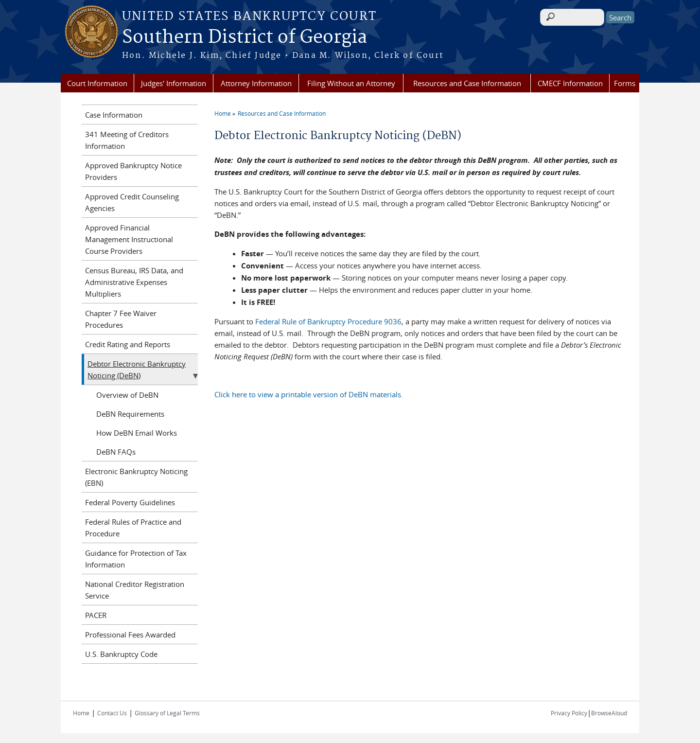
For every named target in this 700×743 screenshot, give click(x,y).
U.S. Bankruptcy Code (121, 654)
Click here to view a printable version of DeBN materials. (309, 394)
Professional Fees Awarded (130, 635)
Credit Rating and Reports (128, 344)
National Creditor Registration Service (135, 590)
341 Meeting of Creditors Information (127, 140)
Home (223, 113)
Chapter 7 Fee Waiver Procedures (121, 319)
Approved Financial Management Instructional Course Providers (129, 239)
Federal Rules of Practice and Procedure (133, 528)
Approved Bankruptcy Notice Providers (133, 171)
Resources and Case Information (467, 83)
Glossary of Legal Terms (167, 713)
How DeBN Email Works (137, 433)
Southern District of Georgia (245, 37)
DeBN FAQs (116, 452)
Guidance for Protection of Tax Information (136, 559)
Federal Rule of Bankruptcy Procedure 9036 (328, 321)
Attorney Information (256, 83)
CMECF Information (570, 83)
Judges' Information (174, 83)
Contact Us (112, 713)
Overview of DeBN (127, 395)
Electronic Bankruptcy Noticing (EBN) (136, 477)
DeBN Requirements (130, 414)
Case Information (114, 115)
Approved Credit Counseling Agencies (132, 202)
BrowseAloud (609, 713)
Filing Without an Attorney (351, 83)
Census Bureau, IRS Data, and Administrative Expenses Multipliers (134, 282)
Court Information (97, 83)
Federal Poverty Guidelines (130, 502)
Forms (625, 83)
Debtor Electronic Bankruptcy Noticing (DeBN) (137, 370)
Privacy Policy (569, 713)
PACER (96, 615)
